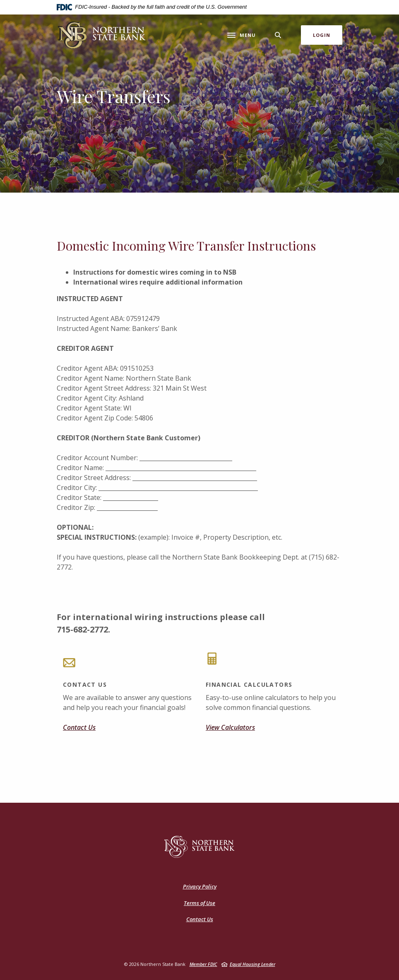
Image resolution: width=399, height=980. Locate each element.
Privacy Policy (200, 886)
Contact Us (79, 727)
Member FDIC (203, 964)
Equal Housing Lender (252, 964)
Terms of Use (199, 903)
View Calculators (230, 727)
